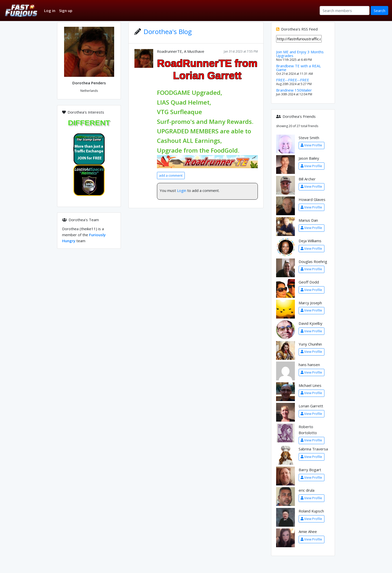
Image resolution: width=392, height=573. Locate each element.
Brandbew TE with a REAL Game (299, 68)
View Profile (311, 145)
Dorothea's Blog (168, 32)
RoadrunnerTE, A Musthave (181, 51)
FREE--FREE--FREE (293, 80)
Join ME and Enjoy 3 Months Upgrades (300, 54)
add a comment (171, 175)
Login (182, 190)
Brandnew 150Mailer (294, 90)
